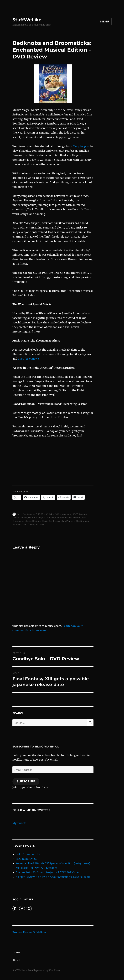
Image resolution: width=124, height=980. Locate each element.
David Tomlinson (51, 521)
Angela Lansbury (47, 518)
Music (15, 518)
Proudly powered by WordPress (44, 970)
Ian (19, 514)
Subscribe (26, 781)
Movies (83, 514)
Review (23, 518)
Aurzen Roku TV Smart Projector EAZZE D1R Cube (47, 872)
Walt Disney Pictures (33, 524)
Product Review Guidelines (29, 932)
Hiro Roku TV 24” (27, 859)
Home (16, 952)
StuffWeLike (27, 20)
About (16, 960)
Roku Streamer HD (28, 854)
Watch (31, 518)
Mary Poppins (81, 146)
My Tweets (19, 823)
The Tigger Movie (28, 359)
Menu (105, 22)
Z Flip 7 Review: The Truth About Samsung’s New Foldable (53, 877)
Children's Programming (59, 514)
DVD (76, 514)
